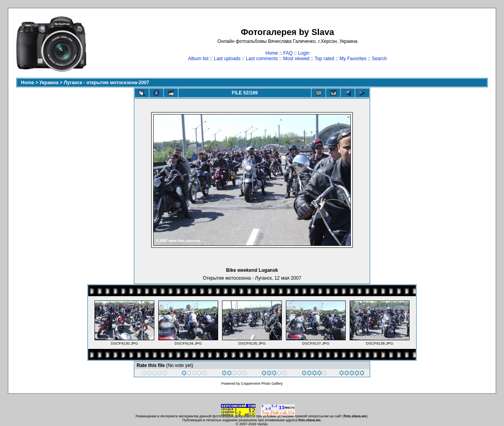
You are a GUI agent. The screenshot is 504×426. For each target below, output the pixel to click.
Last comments (262, 59)
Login (304, 53)
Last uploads (227, 59)
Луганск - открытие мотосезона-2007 (107, 83)
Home (272, 53)
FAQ (288, 53)
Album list (198, 59)
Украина (49, 83)
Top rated (324, 59)
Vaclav (262, 424)
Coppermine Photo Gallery (262, 384)
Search (379, 59)
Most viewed (296, 59)
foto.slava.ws (355, 416)
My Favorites (353, 59)
